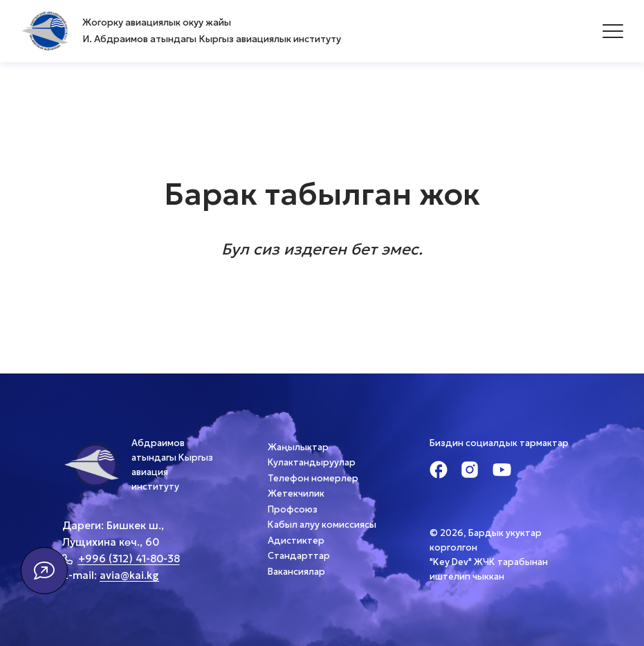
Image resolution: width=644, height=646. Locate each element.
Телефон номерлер (313, 478)
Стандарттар (299, 556)
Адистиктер (296, 541)
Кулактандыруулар (312, 462)
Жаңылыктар (298, 447)
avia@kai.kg (129, 575)
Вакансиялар (296, 572)
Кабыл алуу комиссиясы (322, 525)
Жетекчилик (296, 493)
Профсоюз (293, 509)
